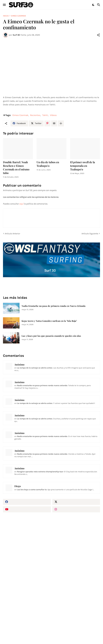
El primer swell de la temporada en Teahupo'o (83, 166)
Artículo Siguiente (90, 234)
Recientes (35, 115)
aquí (21, 204)
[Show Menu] (4, 5)
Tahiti (45, 115)
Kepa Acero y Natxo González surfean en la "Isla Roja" (49, 321)
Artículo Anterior (12, 234)
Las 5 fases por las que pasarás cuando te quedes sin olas (51, 336)
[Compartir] (98, 35)
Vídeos (53, 115)
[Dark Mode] (93, 5)
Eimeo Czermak (19, 16)
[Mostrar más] (61, 123)
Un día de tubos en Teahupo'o (48, 164)
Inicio (6, 16)
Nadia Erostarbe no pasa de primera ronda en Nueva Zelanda (54, 306)
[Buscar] (99, 5)
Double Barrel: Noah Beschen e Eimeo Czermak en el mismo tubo (16, 168)
